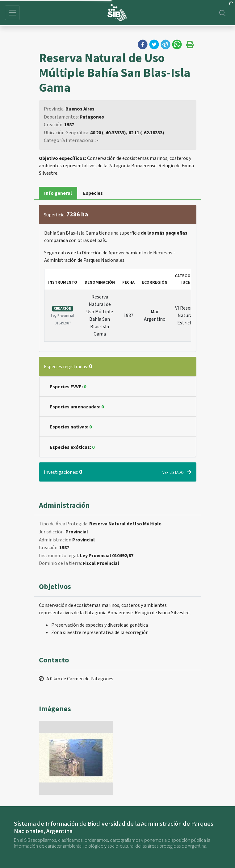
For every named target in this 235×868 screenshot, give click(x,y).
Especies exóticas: (72, 447)
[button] (143, 44)
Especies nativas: (71, 427)
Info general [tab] (58, 193)
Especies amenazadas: (77, 407)
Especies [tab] (93, 193)
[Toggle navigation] (12, 13)
